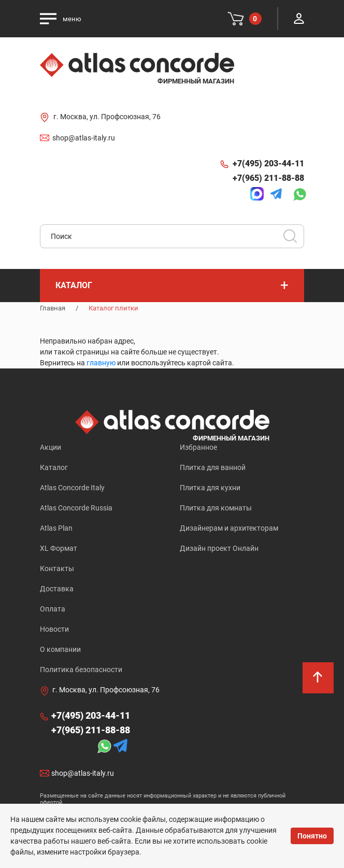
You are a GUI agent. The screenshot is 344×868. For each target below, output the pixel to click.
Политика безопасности (81, 670)
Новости (54, 629)
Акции (51, 447)
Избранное (198, 447)
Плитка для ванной (213, 467)
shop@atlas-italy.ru (84, 138)
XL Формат (59, 548)
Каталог (54, 467)
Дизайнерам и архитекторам (229, 528)
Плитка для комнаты (216, 508)
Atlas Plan (56, 528)
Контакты (57, 568)
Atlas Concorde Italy (72, 488)
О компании (60, 649)
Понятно (312, 836)
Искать (294, 239)
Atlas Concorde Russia (76, 508)
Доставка (57, 589)
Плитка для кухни (210, 488)
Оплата (53, 609)
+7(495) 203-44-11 (268, 163)
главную (101, 363)
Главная (53, 308)
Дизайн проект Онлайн (219, 548)
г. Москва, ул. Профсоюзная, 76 (107, 117)
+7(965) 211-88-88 (268, 178)
